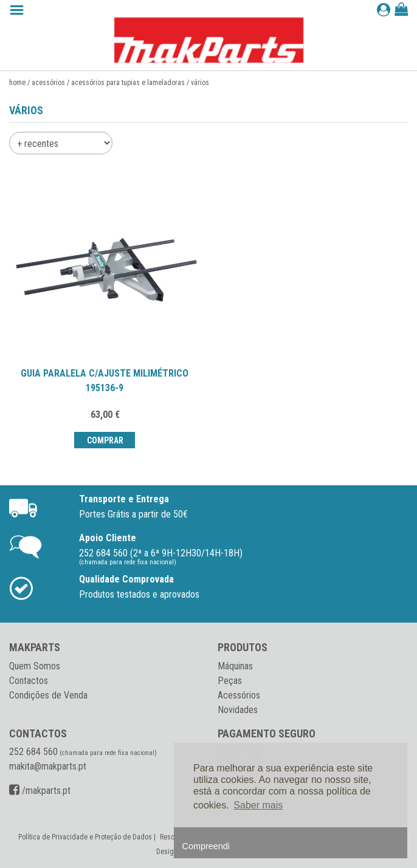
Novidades (238, 710)
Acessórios (48, 83)
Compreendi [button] (206, 846)
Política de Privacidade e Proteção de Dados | (88, 837)
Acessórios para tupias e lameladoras (128, 83)
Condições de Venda (48, 695)
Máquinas (235, 666)
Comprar (104, 440)
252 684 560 (33, 752)
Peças (230, 681)
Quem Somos (35, 666)
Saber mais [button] (258, 805)
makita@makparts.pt (48, 766)
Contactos (29, 681)
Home (17, 83)
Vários (200, 83)
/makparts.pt (40, 791)
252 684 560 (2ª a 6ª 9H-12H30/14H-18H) (161, 553)
